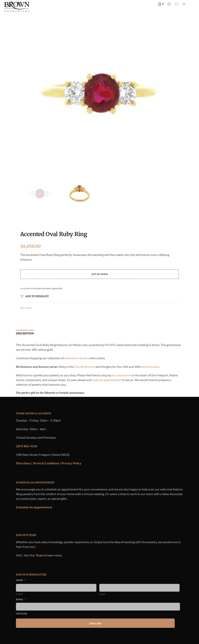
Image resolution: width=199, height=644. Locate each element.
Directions (23, 463)
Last (103, 594)
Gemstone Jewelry (77, 358)
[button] (161, 4)
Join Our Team (33, 555)
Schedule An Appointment (34, 507)
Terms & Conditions (46, 463)
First (20, 594)
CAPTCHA (22, 614)
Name (21, 580)
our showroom (122, 375)
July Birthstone (85, 367)
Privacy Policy (72, 463)
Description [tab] (25, 333)
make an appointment (106, 380)
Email (21, 599)
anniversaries (150, 367)
